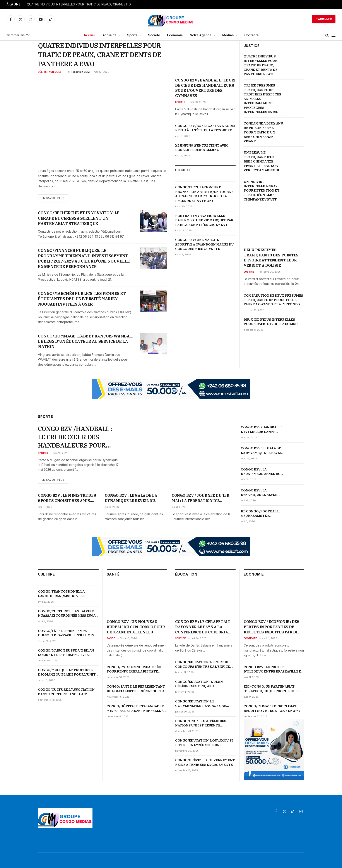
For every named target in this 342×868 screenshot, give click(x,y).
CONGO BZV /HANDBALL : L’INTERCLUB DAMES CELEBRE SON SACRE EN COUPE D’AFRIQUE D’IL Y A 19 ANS (262, 430)
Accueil (90, 35)
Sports (132, 35)
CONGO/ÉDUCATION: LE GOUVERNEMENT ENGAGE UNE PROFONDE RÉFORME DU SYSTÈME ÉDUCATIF (204, 704)
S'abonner (324, 19)
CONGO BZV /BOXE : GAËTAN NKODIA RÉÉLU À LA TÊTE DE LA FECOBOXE (205, 128)
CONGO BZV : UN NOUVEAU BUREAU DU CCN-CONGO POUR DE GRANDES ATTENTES (136, 627)
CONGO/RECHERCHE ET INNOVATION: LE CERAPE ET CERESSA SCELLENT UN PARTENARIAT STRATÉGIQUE (79, 218)
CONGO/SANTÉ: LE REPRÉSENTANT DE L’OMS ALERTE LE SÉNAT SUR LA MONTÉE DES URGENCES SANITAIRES (136, 689)
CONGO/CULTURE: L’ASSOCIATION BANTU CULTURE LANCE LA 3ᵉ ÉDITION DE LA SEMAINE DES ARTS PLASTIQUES (66, 692)
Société (154, 35)
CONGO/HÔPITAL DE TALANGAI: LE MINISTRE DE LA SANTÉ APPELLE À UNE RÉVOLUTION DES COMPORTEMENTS (135, 708)
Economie (175, 35)
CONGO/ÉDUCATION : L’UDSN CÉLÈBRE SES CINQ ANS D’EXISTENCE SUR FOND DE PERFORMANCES (199, 684)
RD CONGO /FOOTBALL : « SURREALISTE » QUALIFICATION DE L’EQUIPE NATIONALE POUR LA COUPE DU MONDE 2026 (260, 514)
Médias (228, 35)
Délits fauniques (50, 72)
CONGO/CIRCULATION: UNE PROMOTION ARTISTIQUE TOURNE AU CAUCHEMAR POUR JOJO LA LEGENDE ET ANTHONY (204, 194)
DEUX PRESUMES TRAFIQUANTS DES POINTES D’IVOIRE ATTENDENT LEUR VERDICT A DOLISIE (271, 258)
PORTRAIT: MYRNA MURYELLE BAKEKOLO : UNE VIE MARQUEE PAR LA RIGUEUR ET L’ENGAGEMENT (204, 220)
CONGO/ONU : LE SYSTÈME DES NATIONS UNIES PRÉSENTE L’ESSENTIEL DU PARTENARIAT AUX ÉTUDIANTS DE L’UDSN (204, 723)
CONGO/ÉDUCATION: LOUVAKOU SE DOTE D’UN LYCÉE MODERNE (204, 743)
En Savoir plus (53, 198)
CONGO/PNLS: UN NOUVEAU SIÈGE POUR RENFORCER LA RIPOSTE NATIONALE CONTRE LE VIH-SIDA (135, 669)
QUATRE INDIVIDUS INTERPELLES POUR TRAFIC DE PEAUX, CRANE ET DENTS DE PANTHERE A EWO (81, 4)
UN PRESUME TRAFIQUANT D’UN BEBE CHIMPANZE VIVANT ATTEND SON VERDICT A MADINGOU (262, 161)
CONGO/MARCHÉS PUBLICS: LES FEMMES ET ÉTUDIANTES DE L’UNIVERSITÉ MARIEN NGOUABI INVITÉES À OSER (82, 299)
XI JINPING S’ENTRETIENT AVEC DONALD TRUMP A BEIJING (202, 148)
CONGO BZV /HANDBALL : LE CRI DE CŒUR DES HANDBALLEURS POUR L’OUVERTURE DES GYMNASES (205, 88)
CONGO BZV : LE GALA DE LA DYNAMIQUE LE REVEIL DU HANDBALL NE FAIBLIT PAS (262, 450)
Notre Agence (201, 35)
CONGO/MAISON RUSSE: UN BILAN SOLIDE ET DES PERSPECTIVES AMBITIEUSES (66, 653)
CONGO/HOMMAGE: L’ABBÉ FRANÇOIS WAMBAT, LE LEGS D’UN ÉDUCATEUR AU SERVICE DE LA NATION (86, 341)
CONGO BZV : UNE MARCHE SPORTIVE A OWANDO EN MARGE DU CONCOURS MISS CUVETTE (204, 244)
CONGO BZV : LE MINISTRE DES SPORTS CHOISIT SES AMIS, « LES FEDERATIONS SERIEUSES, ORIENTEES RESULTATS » (67, 498)
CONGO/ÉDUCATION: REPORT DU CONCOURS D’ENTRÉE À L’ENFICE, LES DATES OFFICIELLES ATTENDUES (203, 664)
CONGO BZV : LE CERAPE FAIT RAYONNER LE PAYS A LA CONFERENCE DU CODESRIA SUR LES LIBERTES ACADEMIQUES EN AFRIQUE (203, 627)
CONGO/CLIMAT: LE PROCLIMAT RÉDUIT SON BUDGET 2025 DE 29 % (272, 708)
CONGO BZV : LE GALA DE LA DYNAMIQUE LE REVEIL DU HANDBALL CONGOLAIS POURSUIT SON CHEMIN (131, 498)
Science (181, 638)
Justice (249, 272)
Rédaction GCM (80, 72)
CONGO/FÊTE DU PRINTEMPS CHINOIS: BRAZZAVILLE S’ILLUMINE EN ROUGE (67, 633)
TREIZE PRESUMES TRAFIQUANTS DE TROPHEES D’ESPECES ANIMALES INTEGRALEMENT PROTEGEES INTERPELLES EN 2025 (263, 99)
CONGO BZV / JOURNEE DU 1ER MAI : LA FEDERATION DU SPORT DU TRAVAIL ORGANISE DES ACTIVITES (201, 498)
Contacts (251, 35)
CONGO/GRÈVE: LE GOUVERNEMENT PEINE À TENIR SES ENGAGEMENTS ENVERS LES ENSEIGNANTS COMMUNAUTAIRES (205, 762)
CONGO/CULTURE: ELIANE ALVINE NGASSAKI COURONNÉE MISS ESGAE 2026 (68, 613)
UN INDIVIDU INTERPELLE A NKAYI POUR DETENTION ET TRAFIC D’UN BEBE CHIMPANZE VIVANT (262, 190)
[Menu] (333, 35)
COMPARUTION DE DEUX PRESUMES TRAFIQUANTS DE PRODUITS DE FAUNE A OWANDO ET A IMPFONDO (273, 300)
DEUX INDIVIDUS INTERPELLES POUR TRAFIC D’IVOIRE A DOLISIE (271, 322)
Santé (111, 638)
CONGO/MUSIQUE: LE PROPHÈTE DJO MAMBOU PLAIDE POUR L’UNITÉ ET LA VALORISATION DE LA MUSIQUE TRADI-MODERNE (68, 672)
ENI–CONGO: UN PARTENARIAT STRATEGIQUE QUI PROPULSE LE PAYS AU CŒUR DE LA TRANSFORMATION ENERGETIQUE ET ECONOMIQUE (272, 689)
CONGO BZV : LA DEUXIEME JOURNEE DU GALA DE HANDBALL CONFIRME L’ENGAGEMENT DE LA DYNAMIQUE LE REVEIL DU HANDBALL (262, 472)
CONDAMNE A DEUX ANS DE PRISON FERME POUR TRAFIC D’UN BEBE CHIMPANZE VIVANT (263, 132)
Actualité (109, 35)
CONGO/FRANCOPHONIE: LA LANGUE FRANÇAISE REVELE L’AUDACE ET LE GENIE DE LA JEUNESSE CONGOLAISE (61, 594)
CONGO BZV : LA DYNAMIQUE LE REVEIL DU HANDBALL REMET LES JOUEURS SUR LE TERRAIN (262, 493)
